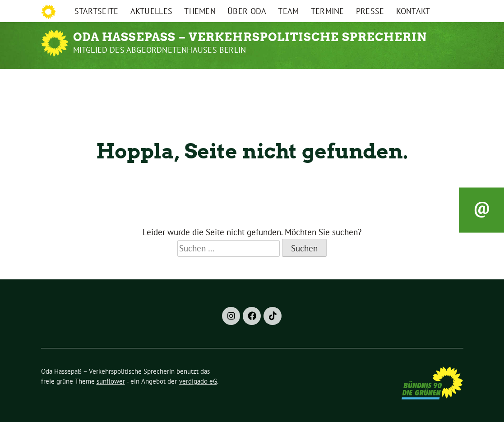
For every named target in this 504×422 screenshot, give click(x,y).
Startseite (97, 80)
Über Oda (247, 80)
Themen (200, 80)
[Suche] (444, 9)
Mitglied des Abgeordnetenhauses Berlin (160, 50)
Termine (328, 80)
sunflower (111, 381)
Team (288, 80)
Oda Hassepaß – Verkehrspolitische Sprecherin (250, 37)
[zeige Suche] (452, 9)
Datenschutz (414, 8)
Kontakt (413, 80)
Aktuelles (152, 80)
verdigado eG (198, 381)
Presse (370, 80)
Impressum (368, 8)
